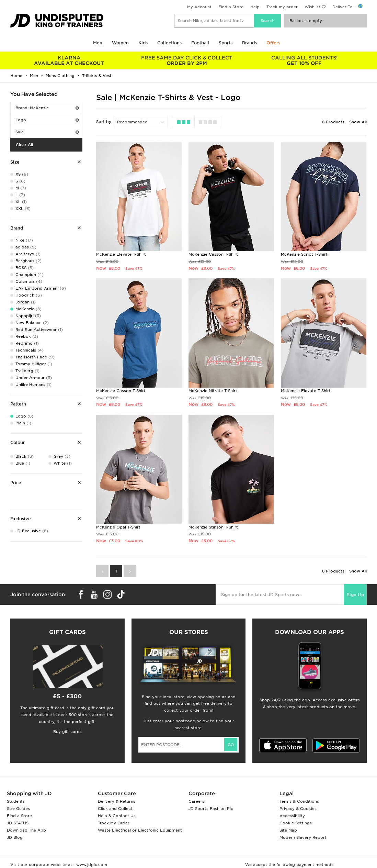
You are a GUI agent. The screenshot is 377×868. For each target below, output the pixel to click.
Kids (143, 43)
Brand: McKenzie (47, 108)
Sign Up (355, 595)
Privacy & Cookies (298, 809)
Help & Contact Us (117, 816)
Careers (196, 801)
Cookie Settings (296, 823)
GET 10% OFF (304, 60)
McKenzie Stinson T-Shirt (213, 527)
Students (16, 801)
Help (255, 7)
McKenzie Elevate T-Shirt (121, 254)
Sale (47, 132)
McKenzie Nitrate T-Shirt (213, 391)
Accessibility (292, 816)
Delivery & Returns (117, 801)
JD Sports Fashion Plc (211, 809)
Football (200, 43)
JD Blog (15, 837)
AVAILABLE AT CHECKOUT (69, 60)
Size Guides (18, 809)
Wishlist (312, 7)
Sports (226, 43)
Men (98, 43)
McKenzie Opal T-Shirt (118, 527)
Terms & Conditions (299, 801)
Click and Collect (115, 809)
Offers (273, 43)
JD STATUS (18, 823)
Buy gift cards (67, 732)
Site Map (288, 830)
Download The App (26, 830)
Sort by (104, 122)
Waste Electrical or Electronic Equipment (140, 830)
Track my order (282, 7)
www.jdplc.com (91, 865)
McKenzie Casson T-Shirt (213, 254)
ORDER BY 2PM (187, 60)
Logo (47, 120)
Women (120, 43)
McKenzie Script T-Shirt (304, 254)
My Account (199, 7)
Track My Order (114, 823)
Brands (249, 43)
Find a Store (231, 7)
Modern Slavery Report (303, 837)
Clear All (24, 145)
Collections (169, 43)
